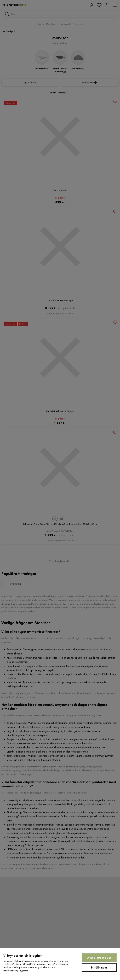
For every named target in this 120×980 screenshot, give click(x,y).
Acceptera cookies (99, 957)
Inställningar (99, 967)
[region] (60, 964)
